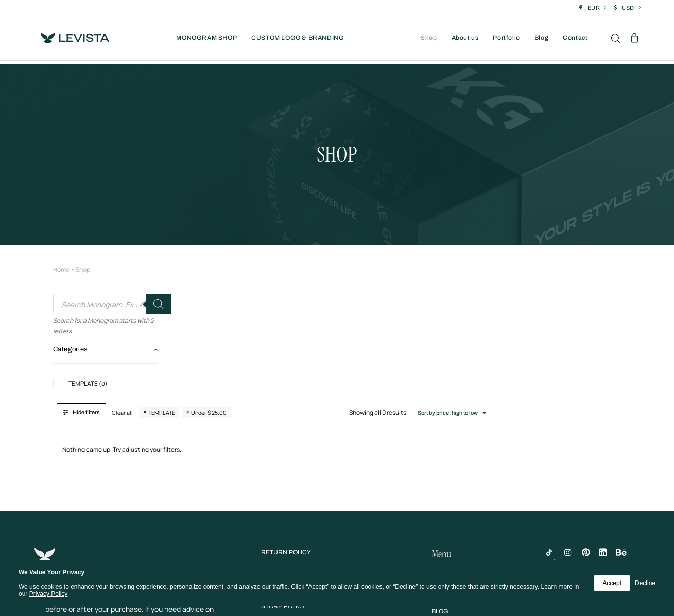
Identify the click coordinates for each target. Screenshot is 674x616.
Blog (541, 40)
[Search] (159, 259)
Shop (429, 40)
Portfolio (506, 40)
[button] (286, 456)
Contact (575, 40)
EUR (597, 8)
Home (61, 225)
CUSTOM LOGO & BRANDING (298, 40)
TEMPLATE (304, 258)
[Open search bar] (616, 40)
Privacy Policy (49, 594)
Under (351, 258)
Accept (612, 583)
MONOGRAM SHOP (206, 40)
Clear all (264, 258)
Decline (645, 583)
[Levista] (71, 40)
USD (631, 8)
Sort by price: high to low (574, 258)
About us (465, 40)
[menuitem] (593, 8)
